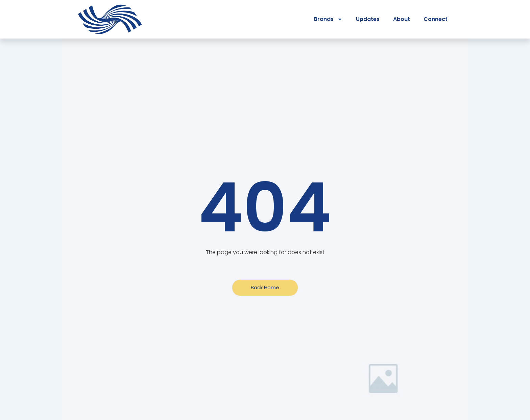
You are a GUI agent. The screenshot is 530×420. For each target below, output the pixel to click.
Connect (436, 19)
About (402, 19)
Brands (328, 19)
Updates (368, 19)
